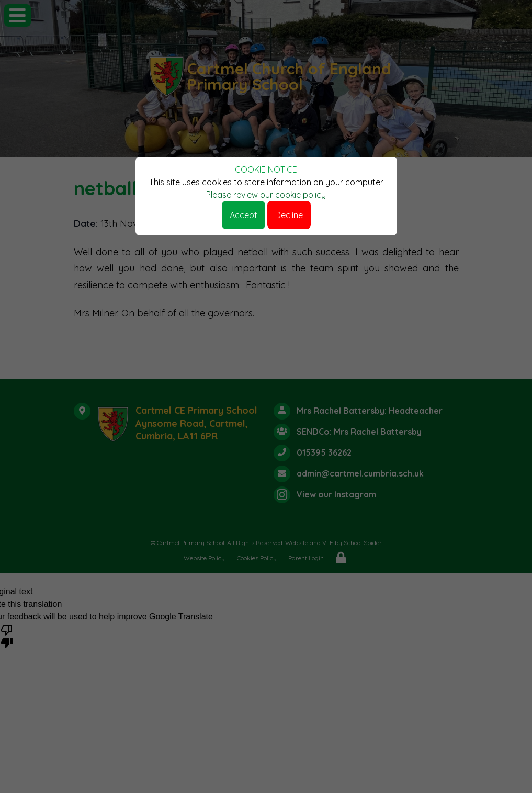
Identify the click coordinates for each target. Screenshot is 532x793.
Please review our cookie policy (266, 195)
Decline (289, 215)
